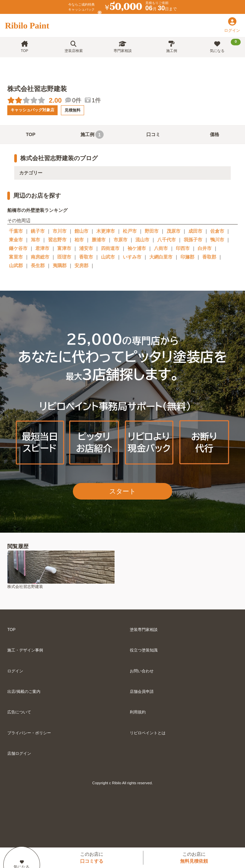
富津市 (64, 248)
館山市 (81, 231)
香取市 (86, 257)
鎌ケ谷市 (18, 248)
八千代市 (167, 240)
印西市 (183, 248)
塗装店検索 (74, 47)
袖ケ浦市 (137, 248)
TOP (24, 47)
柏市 (79, 240)
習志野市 (57, 240)
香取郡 (209, 257)
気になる (225, 46)
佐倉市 (217, 231)
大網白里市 (161, 257)
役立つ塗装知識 (144, 650)
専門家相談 (123, 47)
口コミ (153, 134)
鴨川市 (217, 240)
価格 (215, 134)
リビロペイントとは (148, 733)
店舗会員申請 (142, 692)
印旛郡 (187, 257)
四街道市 (110, 248)
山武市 (108, 257)
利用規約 (138, 712)
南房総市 (40, 257)
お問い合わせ (142, 671)
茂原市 (173, 231)
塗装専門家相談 (144, 630)
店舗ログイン (19, 753)
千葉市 (16, 231)
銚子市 (38, 231)
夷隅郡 (60, 265)
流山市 (142, 240)
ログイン (15, 671)
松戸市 (130, 231)
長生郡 (38, 265)
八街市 (161, 248)
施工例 (172, 47)
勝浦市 (99, 240)
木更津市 (106, 231)
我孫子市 (193, 240)
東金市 (16, 240)
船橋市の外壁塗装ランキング (37, 210)
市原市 (121, 240)
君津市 (42, 248)
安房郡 (81, 265)
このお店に (92, 858)
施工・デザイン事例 (25, 650)
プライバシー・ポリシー (29, 733)
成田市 (195, 231)
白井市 (205, 248)
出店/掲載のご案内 (24, 692)
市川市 (60, 231)
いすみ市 (132, 257)
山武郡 (16, 265)
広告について (19, 712)
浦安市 (86, 248)
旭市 (35, 240)
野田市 (152, 231)
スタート (122, 491)
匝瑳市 (64, 257)
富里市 (16, 257)
